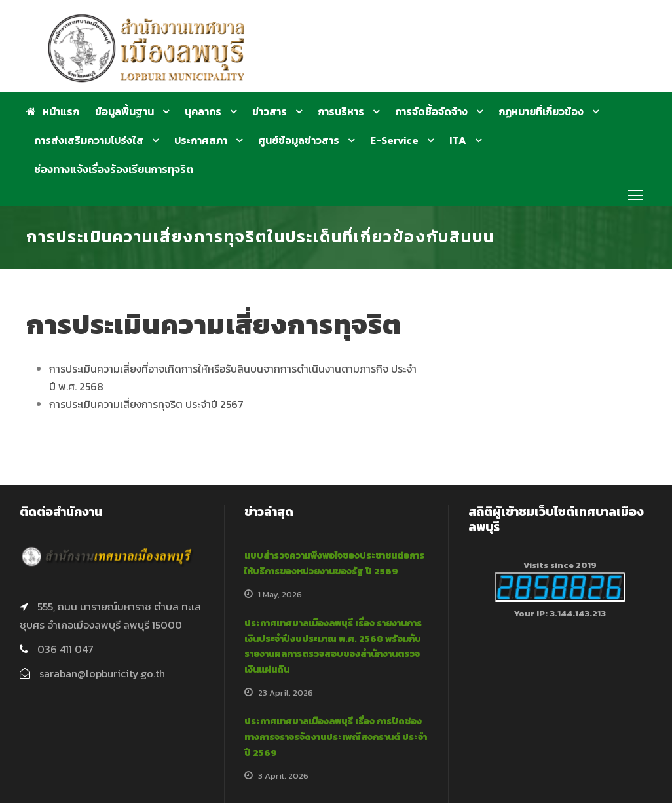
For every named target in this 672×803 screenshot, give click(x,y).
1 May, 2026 (280, 594)
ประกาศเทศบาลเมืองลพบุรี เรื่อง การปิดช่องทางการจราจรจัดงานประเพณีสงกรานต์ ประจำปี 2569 (336, 737)
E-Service (394, 140)
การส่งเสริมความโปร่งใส (89, 140)
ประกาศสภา (201, 140)
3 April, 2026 (283, 776)
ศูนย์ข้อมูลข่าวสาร (299, 140)
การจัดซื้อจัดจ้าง (431, 111)
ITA (458, 140)
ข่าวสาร (270, 111)
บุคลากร (203, 111)
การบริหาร (341, 111)
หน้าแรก (53, 111)
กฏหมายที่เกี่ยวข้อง (541, 111)
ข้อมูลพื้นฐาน (124, 111)
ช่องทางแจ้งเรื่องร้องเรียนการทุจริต (114, 169)
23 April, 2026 (286, 693)
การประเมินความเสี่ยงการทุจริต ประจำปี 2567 (146, 404)
